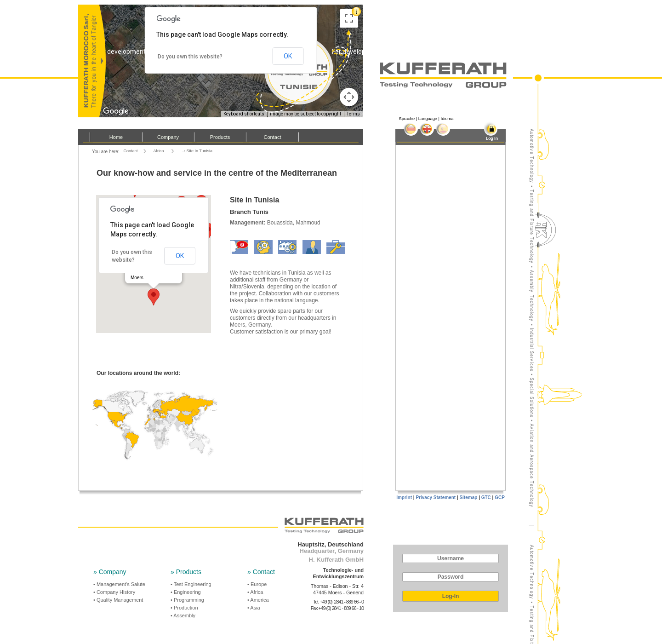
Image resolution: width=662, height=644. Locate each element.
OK (180, 256)
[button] (154, 297)
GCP (500, 497)
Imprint (404, 497)
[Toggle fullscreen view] (349, 18)
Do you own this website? (190, 57)
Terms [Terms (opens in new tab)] (353, 114)
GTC (486, 497)
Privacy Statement (436, 497)
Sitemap (468, 497)
